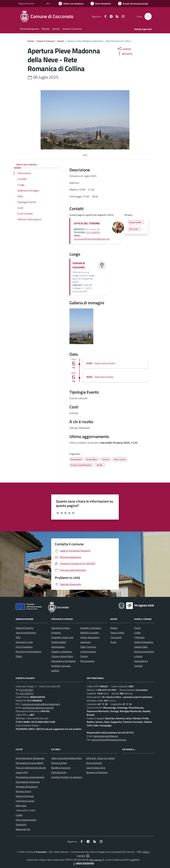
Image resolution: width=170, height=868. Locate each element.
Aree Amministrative (26, 633)
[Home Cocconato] (48, 16)
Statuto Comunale (25, 796)
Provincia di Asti (59, 763)
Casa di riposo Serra (96, 768)
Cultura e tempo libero (62, 656)
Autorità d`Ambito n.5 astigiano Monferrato (72, 777)
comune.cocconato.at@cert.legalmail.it (41, 704)
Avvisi (113, 642)
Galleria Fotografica (144, 642)
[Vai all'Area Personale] (133, 4)
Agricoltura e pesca (61, 628)
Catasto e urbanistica (62, 652)
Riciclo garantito (94, 763)
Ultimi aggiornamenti (26, 820)
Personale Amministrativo (28, 652)
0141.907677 (27, 693)
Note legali (21, 806)
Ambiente (56, 633)
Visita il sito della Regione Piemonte (69, 758)
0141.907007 (26, 690)
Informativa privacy (25, 801)
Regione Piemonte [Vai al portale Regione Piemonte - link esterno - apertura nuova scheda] (26, 3)
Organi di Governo (25, 628)
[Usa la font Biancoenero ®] (71, 4)
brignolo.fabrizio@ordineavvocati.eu (109, 740)
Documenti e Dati (24, 642)
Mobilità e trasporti (90, 633)
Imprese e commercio (91, 628)
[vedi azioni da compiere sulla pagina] (125, 53)
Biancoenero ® (97, 860)
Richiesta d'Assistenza (27, 787)
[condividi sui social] (124, 49)
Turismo (84, 656)
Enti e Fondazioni (24, 647)
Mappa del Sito (23, 829)
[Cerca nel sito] (148, 16)
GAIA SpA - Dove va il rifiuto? (101, 758)
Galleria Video (141, 647)
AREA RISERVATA (83, 863)
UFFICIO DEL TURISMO (87, 223)
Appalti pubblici (59, 642)
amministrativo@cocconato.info (38, 708)
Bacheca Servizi (23, 791)
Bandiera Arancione (61, 768)
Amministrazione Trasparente (30, 758)
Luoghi (137, 633)
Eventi (61, 41)
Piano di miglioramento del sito (31, 768)
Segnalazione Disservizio (28, 782)
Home (31, 41)
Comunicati (116, 637)
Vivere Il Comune (45, 41)
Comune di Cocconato (79, 265)
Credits (19, 815)
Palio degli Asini (59, 772)
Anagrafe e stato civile (62, 637)
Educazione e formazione (63, 661)
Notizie (114, 628)
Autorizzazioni (58, 647)
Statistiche (21, 824)
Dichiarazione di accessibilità (29, 763)
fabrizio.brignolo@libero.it (106, 736)
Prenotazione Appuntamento (30, 777)
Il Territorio (139, 637)
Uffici (18, 637)
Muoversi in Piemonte (97, 772)
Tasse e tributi (117, 633)
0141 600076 (93, 232)
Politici (19, 656)
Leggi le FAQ (22, 772)
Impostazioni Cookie (25, 810)
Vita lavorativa (87, 661)
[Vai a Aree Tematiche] (101, 4)
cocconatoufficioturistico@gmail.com (92, 239)
